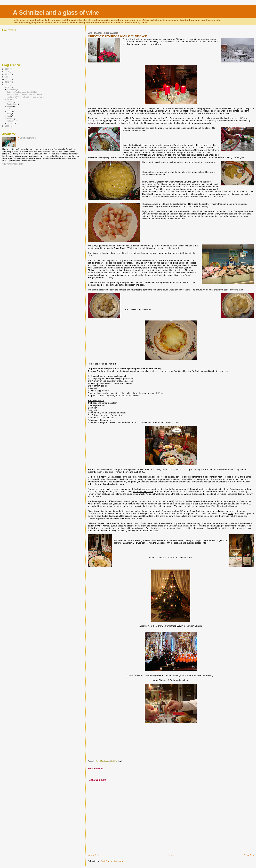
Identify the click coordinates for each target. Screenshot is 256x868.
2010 (7, 87)
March (10, 119)
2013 (7, 79)
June (9, 111)
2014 (7, 77)
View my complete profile (13, 164)
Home (171, 855)
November (12, 99)
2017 (7, 69)
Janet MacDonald (28, 138)
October (11, 102)
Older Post (249, 855)
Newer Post (93, 855)
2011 (7, 85)
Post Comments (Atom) (112, 861)
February (11, 121)
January (11, 123)
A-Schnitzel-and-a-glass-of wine (56, 12)
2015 (7, 74)
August (10, 107)
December (12, 90)
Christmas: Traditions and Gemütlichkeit (22, 92)
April (9, 116)
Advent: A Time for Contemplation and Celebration (26, 94)
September (12, 104)
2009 (7, 126)
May (9, 114)
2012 (7, 82)
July (9, 109)
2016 (7, 72)
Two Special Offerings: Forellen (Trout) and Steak (25, 97)
